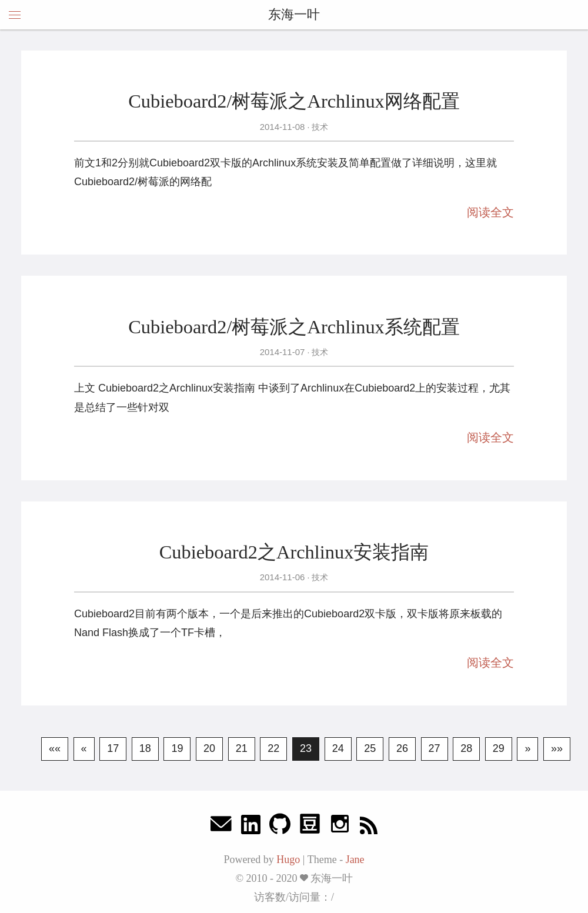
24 (338, 748)
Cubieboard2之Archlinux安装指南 (294, 552)
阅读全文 (490, 212)
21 (242, 748)
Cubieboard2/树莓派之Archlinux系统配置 (294, 327)
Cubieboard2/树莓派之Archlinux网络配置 (294, 101)
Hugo (288, 860)
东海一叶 (294, 14)
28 (466, 748)
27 (435, 748)
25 (370, 748)
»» (557, 748)
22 (273, 748)
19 (177, 748)
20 (209, 748)
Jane (355, 860)
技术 (319, 127)
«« (55, 748)
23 (306, 748)
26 (402, 748)
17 (113, 748)
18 (145, 748)
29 (499, 748)
